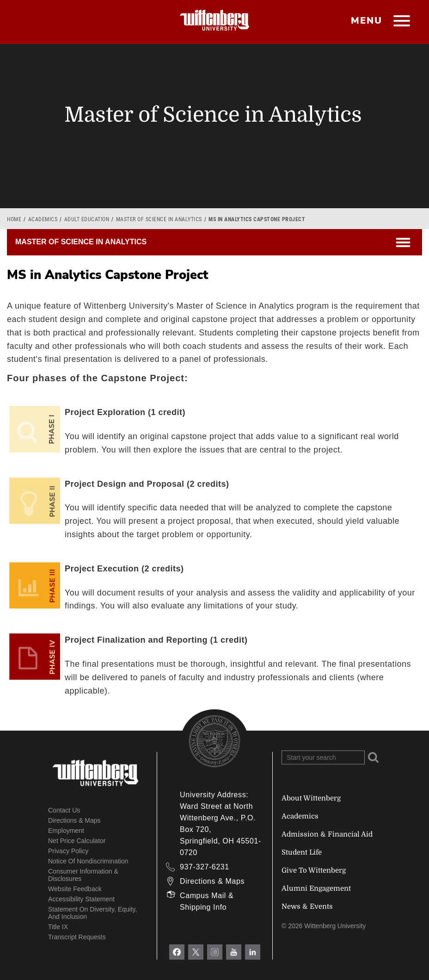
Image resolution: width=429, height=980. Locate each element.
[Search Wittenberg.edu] (323, 757)
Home (14, 219)
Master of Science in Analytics (159, 219)
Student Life (302, 852)
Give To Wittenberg (314, 870)
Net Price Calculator (77, 841)
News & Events (307, 906)
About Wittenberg (311, 798)
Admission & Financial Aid (327, 834)
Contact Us (64, 810)
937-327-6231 (205, 867)
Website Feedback (75, 889)
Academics (43, 219)
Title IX (58, 927)
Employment (66, 831)
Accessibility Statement (81, 899)
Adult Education (87, 219)
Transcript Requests (77, 937)
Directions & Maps (74, 820)
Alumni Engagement (316, 888)
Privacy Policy (68, 851)
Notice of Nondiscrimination (88, 861)
